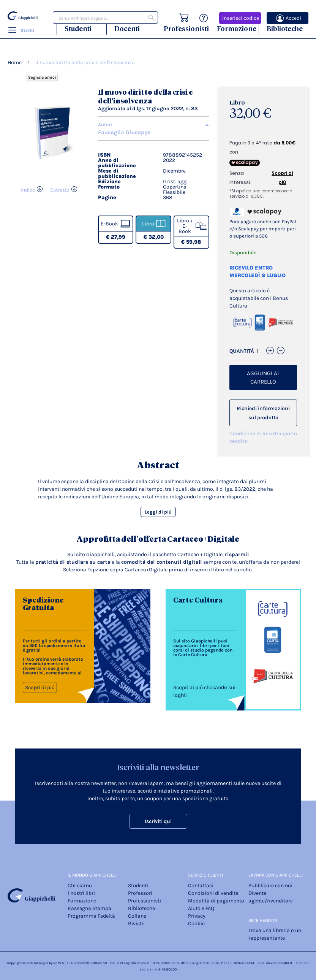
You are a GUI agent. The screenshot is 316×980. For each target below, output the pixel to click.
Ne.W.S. (59, 963)
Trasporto (286, 434)
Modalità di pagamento (216, 901)
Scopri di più (40, 687)
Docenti (127, 29)
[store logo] (23, 16)
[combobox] (105, 17)
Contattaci (201, 886)
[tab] (154, 125)
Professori (140, 893)
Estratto (60, 190)
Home (15, 63)
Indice (28, 190)
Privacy (197, 916)
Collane (137, 916)
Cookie (196, 924)
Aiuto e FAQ (201, 908)
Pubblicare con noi (270, 886)
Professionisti (186, 29)
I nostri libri (81, 893)
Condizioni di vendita (245, 437)
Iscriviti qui (158, 821)
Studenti (78, 29)
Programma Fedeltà (91, 916)
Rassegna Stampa (89, 908)
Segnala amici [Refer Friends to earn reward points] (42, 77)
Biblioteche (285, 29)
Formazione (237, 29)
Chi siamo (80, 886)
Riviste (136, 924)
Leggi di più (158, 512)
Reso (268, 434)
